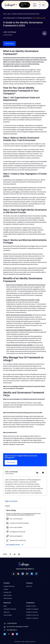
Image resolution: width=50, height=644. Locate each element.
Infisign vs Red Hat (32, 612)
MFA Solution (8, 595)
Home (5, 14)
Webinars (6, 612)
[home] (9, 5)
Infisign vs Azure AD (32, 615)
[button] (15, 5)
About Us (29, 586)
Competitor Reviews (10, 609)
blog (9, 14)
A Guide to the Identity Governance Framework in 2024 (26, 14)
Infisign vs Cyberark (32, 618)
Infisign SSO (7, 592)
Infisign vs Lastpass (32, 609)
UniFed (6, 589)
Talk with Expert (9, 44)
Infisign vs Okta (31, 606)
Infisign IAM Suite (9, 586)
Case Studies (8, 615)
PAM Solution (8, 598)
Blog (5, 606)
